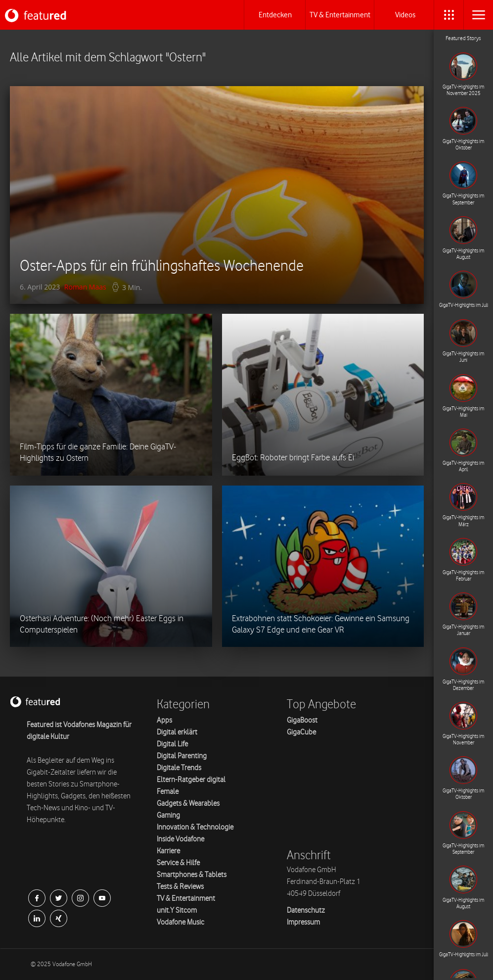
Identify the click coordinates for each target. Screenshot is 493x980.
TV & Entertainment (186, 899)
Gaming (168, 815)
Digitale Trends (179, 768)
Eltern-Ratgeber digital (191, 780)
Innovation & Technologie (195, 827)
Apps (164, 720)
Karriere (168, 851)
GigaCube (301, 732)
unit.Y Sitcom (177, 910)
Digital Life (172, 744)
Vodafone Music (180, 922)
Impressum (303, 922)
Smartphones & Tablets (192, 875)
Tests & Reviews (180, 887)
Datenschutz (306, 910)
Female (168, 792)
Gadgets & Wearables (188, 804)
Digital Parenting (182, 756)
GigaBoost (302, 720)
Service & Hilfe (178, 863)
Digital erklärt (177, 732)
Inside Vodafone (180, 839)
